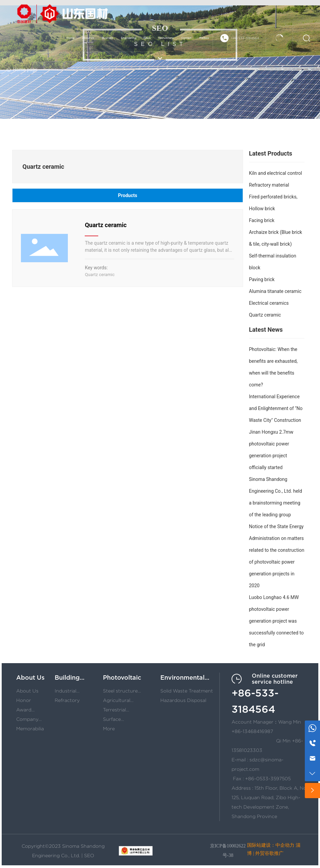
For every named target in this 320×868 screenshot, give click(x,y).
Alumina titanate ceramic (275, 291)
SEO (89, 856)
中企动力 (285, 845)
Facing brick (262, 220)
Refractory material (269, 185)
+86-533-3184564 (245, 38)
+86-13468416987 (252, 731)
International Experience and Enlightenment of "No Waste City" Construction (276, 408)
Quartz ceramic (106, 225)
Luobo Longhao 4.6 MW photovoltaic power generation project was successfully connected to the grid (276, 621)
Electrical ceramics (269, 303)
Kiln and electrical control (276, 173)
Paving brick (262, 279)
